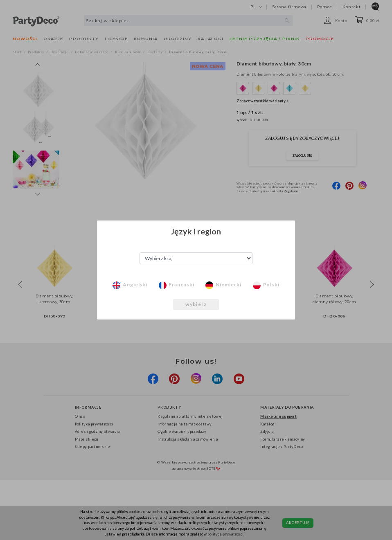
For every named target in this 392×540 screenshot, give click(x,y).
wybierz (196, 304)
